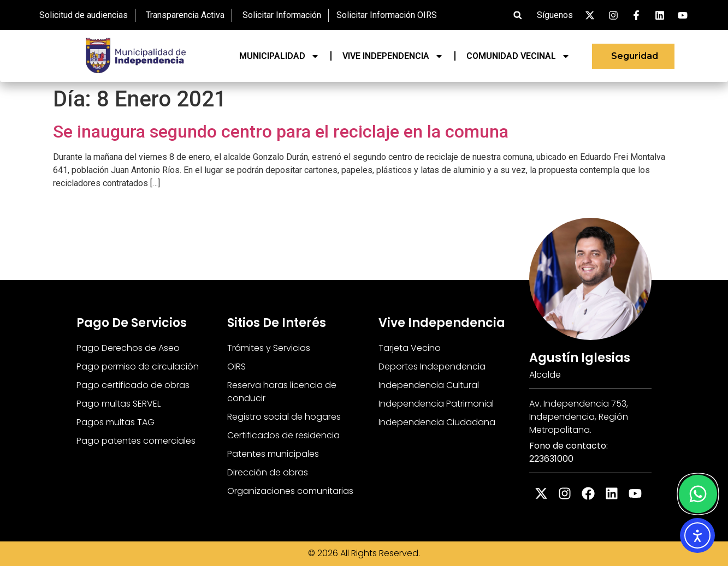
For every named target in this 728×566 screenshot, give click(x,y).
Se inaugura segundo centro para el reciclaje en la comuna (281, 132)
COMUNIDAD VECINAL (518, 56)
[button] (517, 15)
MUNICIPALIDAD (279, 56)
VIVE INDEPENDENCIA (393, 56)
